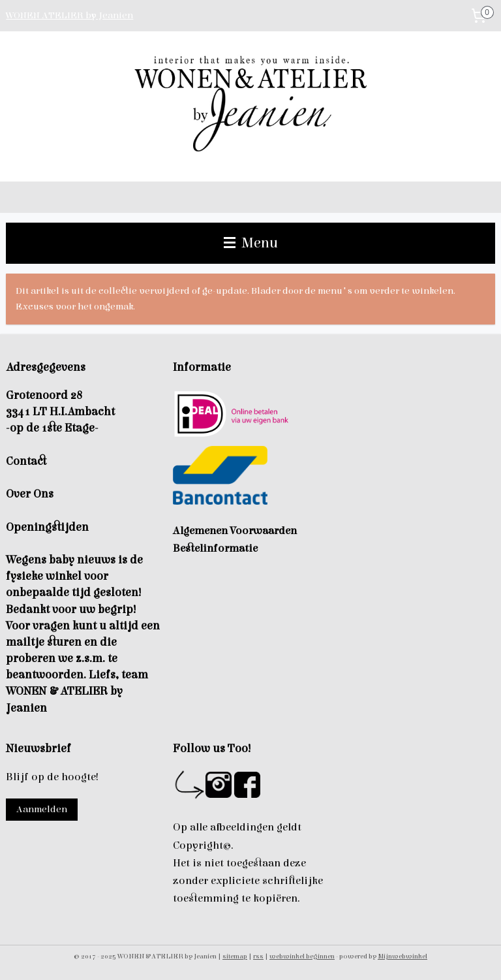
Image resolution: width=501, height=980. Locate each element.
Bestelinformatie (215, 548)
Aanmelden (42, 809)
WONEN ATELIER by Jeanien (69, 15)
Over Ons (30, 494)
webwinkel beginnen (302, 956)
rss (258, 956)
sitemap (235, 956)
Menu (251, 243)
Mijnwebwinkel (402, 956)
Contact (26, 461)
